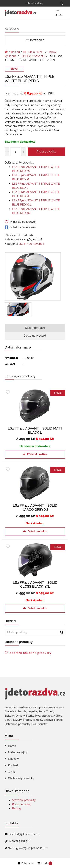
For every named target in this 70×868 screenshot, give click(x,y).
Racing (15, 52)
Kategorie (35, 40)
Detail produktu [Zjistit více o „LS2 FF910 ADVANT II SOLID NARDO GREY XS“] (38, 531)
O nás (12, 772)
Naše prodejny (18, 752)
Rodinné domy (22, 804)
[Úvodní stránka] (6, 52)
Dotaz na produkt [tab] (35, 336)
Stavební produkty (24, 800)
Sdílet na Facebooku (20, 227)
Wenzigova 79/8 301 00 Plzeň (28, 848)
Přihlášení (25, 863)
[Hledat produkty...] (61, 3)
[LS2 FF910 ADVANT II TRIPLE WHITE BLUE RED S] (33, 277)
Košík (45, 863)
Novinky (13, 759)
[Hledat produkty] (41, 3)
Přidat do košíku (46, 152)
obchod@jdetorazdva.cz (24, 834)
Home (12, 746)
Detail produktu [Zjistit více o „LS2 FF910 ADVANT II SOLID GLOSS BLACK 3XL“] (38, 608)
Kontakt (13, 765)
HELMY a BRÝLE (34, 52)
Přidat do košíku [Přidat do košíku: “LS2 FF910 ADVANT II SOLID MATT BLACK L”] (37, 454)
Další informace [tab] (35, 328)
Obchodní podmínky (21, 778)
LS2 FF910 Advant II (33, 56)
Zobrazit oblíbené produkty (30, 653)
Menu (59, 13)
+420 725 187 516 (20, 841)
